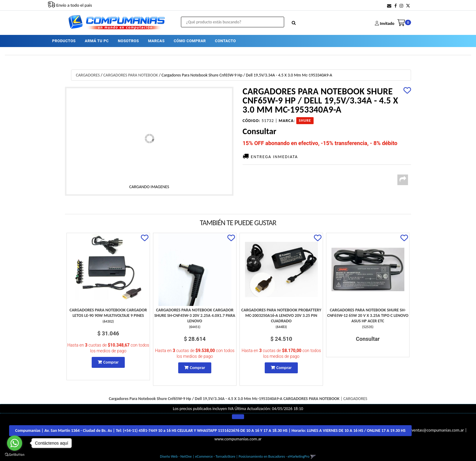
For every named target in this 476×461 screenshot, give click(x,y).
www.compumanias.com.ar (238, 439)
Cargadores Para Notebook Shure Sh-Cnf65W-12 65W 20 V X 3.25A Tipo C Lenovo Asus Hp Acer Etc (368, 315)
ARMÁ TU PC (97, 41)
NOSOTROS (128, 41)
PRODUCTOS (64, 41)
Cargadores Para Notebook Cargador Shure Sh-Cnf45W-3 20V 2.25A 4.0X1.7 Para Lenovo (195, 315)
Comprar (111, 362)
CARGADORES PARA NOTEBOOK (131, 75)
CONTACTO (225, 41)
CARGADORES (88, 75)
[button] (389, 6)
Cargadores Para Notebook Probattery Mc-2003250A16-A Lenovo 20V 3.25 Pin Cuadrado (281, 315)
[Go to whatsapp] (15, 443)
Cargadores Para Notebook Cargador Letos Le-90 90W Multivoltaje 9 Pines (108, 313)
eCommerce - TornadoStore (215, 456)
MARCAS (156, 41)
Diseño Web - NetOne (176, 456)
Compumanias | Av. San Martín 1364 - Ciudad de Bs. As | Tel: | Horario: (210, 430)
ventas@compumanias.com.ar (438, 430)
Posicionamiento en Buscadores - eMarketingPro (274, 456)
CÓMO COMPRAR (190, 41)
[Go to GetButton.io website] (15, 455)
